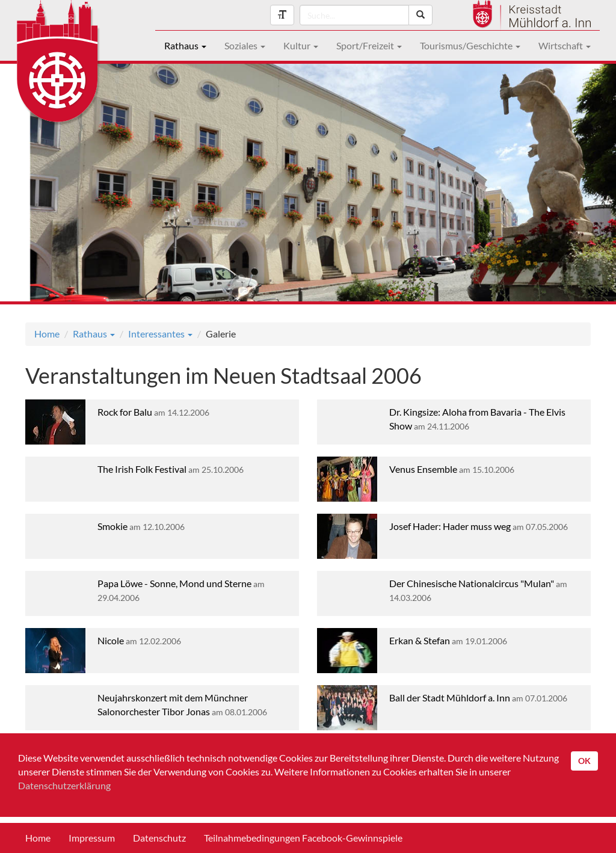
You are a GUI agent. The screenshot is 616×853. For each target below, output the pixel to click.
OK (584, 761)
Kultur (301, 45)
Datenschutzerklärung (64, 785)
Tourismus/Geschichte (470, 45)
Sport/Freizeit (369, 45)
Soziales (245, 45)
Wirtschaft (565, 45)
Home (47, 334)
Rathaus (185, 45)
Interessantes (160, 334)
